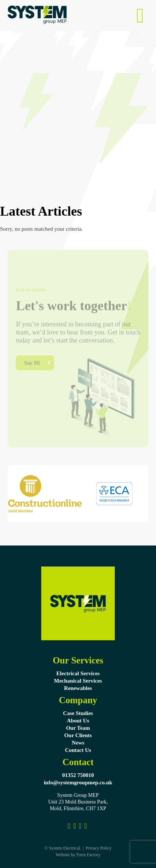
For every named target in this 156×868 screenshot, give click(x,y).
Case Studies (78, 713)
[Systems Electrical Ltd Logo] (37, 22)
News (78, 743)
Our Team (78, 728)
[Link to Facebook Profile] (69, 826)
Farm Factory (88, 855)
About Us (78, 721)
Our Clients (78, 735)
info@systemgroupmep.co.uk (78, 782)
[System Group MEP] (86, 826)
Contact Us (78, 750)
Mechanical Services (78, 681)
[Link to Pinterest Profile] (80, 826)
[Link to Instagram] (75, 826)
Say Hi (32, 373)
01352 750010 (78, 775)
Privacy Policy (99, 848)
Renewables (78, 688)
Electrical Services (78, 673)
